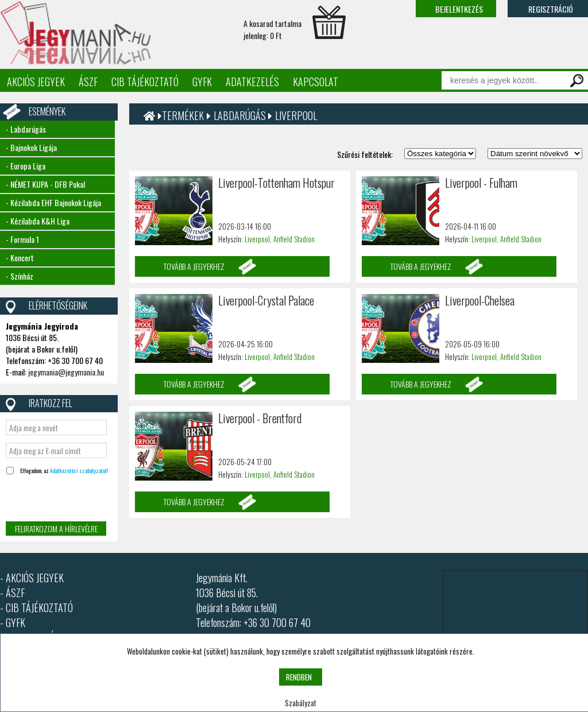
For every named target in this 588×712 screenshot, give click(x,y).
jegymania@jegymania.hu (66, 372)
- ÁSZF (12, 593)
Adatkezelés (252, 82)
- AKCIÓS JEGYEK (32, 578)
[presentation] (93, 499)
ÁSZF (88, 82)
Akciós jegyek (36, 82)
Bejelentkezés (459, 9)
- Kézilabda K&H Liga (38, 221)
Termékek (183, 115)
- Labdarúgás (26, 129)
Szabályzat (301, 703)
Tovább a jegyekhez (194, 266)
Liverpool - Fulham (481, 183)
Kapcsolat (316, 82)
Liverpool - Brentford (260, 418)
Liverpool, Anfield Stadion (280, 239)
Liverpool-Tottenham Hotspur (276, 183)
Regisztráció (551, 9)
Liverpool (296, 115)
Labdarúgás (241, 115)
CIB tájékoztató (145, 82)
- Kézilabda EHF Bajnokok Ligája (53, 202)
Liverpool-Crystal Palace (266, 300)
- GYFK (13, 622)
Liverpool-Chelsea (480, 300)
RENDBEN (299, 677)
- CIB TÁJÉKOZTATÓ (36, 607)
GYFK (202, 82)
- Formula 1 (22, 239)
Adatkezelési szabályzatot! (79, 471)
